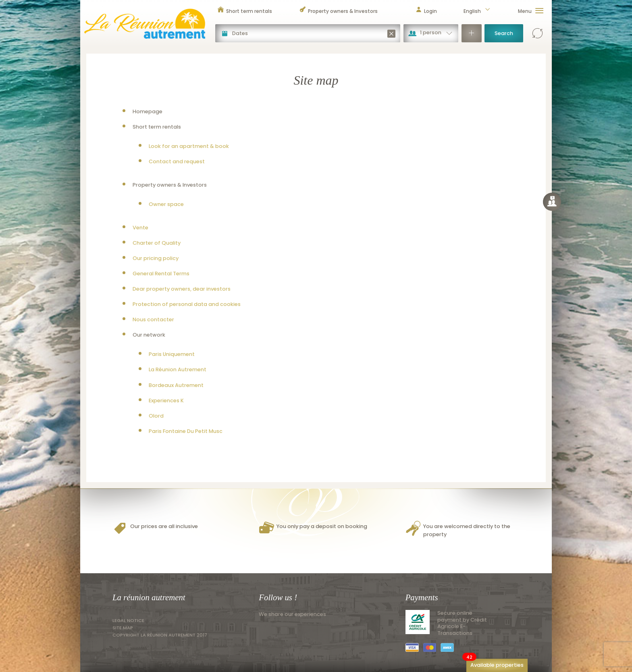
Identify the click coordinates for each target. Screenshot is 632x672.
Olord (156, 416)
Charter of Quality (157, 243)
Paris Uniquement (172, 354)
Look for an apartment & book (189, 146)
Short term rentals (245, 11)
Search (504, 33)
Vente (140, 228)
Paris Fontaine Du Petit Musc (186, 431)
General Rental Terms (161, 274)
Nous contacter (153, 319)
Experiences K (166, 400)
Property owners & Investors (338, 11)
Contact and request (177, 161)
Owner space (166, 204)
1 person (431, 32)
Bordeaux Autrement (176, 385)
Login (426, 11)
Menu (531, 11)
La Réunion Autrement (178, 369)
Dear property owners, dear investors (182, 289)
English (477, 11)
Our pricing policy (156, 258)
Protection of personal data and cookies (187, 304)
